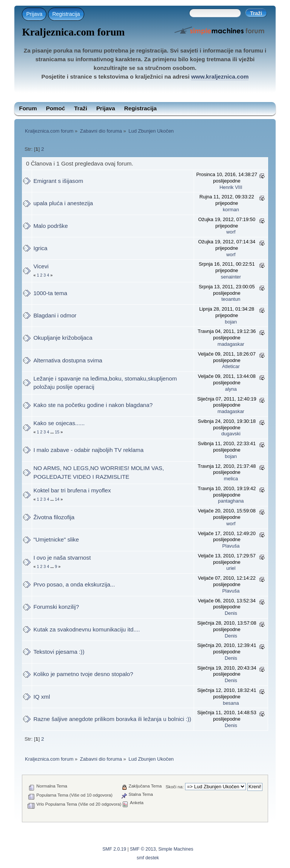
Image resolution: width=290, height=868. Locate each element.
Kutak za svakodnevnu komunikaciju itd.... (86, 629)
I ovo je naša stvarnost (62, 558)
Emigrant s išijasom (58, 181)
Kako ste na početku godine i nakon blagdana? (93, 405)
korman (231, 210)
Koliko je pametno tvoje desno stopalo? (83, 674)
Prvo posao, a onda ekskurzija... (74, 584)
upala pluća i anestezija (63, 203)
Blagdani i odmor (55, 315)
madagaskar (231, 344)
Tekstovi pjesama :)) (59, 652)
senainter (231, 277)
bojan (231, 322)
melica (231, 479)
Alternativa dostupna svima (68, 360)
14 (57, 499)
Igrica (40, 248)
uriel (231, 568)
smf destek (148, 858)
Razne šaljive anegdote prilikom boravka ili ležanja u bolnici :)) (112, 719)
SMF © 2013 (143, 849)
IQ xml (42, 697)
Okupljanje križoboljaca (63, 338)
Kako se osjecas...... (59, 423)
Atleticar (231, 366)
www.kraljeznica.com (220, 77)
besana (231, 703)
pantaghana (231, 501)
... (52, 432)
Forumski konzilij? (56, 607)
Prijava (34, 14)
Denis (231, 613)
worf (231, 232)
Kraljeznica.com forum (73, 32)
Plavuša (231, 546)
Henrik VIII (231, 187)
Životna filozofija (54, 517)
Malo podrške (50, 226)
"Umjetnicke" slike (56, 539)
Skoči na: (175, 787)
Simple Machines (176, 849)
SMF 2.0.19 (114, 849)
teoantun (231, 299)
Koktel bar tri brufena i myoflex (72, 490)
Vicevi (41, 266)
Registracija (66, 14)
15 (57, 432)
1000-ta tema (50, 293)
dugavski (231, 434)
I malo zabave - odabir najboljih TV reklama (88, 450)
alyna (231, 389)
